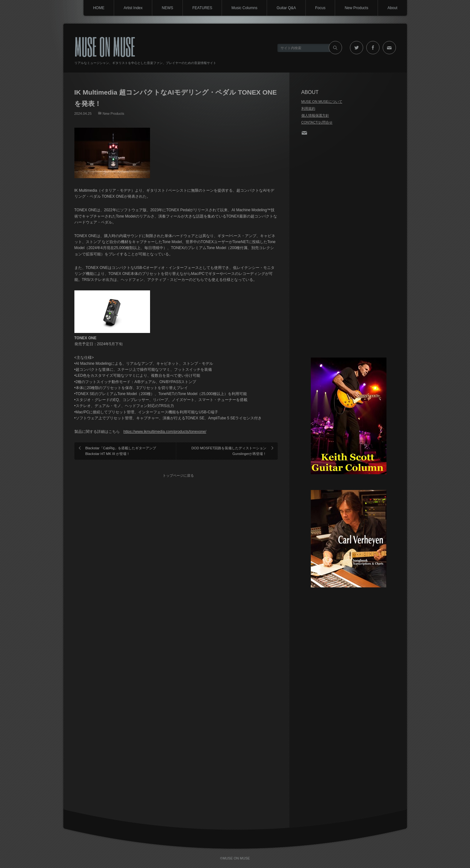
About (392, 8)
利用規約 (308, 108)
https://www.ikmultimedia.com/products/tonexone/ (165, 432)
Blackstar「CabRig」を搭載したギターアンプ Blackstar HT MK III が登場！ (121, 451)
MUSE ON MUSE (105, 46)
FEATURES (202, 8)
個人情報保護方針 (315, 115)
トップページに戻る (178, 475)
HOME (99, 8)
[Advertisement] (349, 247)
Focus (320, 8)
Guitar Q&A (286, 8)
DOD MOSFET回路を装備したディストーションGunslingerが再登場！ (229, 451)
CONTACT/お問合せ (317, 122)
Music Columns (244, 8)
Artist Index (133, 8)
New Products (356, 8)
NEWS (167, 8)
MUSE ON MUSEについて (322, 102)
